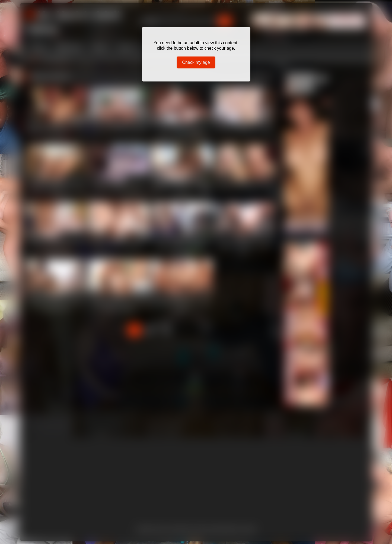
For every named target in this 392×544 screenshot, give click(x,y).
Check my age (196, 62)
